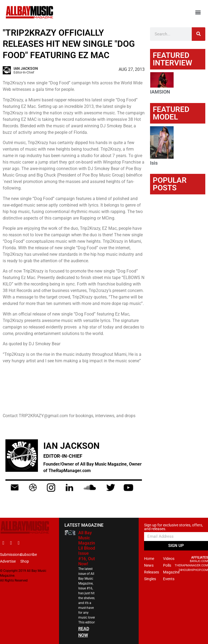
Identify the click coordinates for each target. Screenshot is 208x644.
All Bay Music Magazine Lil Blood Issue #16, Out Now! (88, 548)
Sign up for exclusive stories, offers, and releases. (173, 527)
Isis (154, 163)
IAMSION (160, 92)
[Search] (199, 34)
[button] (198, 12)
